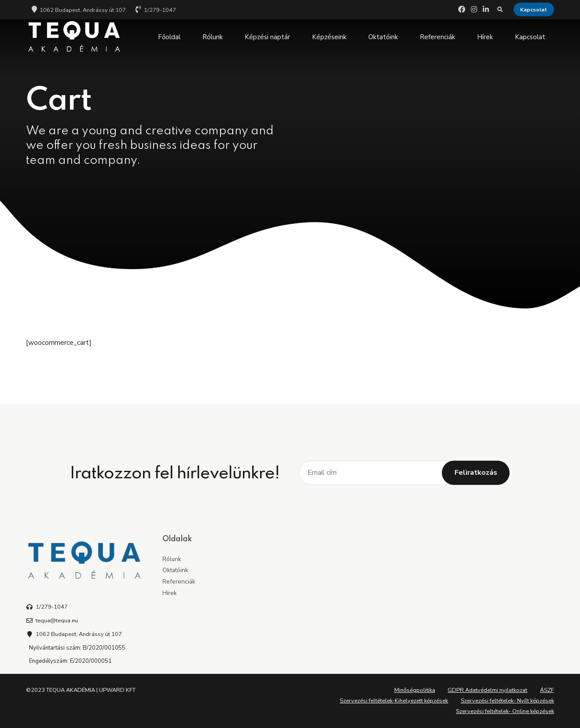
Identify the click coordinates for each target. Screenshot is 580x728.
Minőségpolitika (415, 690)
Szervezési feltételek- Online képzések (505, 711)
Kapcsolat (530, 37)
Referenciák (437, 37)
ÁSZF (547, 690)
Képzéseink (329, 37)
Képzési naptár (267, 37)
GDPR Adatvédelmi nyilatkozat (487, 690)
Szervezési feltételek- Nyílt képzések (507, 701)
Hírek (485, 37)
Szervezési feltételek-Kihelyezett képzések (394, 701)
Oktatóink (383, 37)
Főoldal (169, 37)
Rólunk (213, 37)
